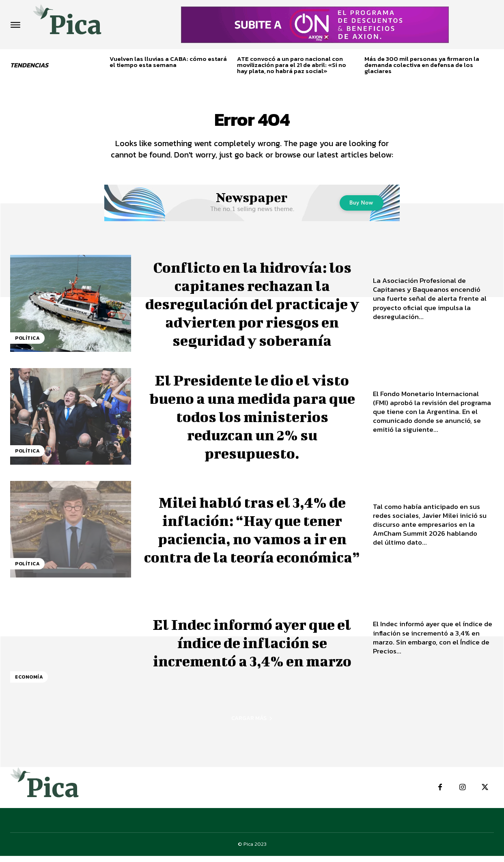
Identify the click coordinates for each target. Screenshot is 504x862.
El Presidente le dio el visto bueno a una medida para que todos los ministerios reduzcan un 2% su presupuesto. (252, 422)
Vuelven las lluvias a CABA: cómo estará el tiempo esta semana (168, 62)
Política (27, 344)
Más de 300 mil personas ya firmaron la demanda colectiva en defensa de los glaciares (422, 65)
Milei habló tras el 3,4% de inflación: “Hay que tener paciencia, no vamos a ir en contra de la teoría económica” (252, 534)
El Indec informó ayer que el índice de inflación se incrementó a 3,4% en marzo (252, 648)
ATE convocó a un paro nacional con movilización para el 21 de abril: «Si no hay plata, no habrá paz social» (292, 65)
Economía (29, 683)
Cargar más (252, 725)
